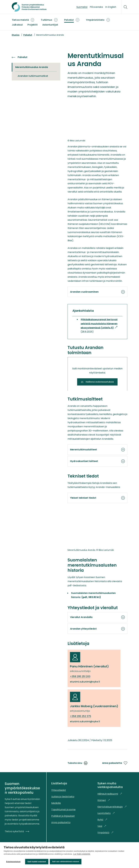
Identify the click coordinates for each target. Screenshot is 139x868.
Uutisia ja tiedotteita (63, 797)
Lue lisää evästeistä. (82, 855)
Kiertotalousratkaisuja (112, 807)
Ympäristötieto (95, 20)
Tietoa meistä (20, 20)
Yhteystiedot (59, 790)
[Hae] (125, 7)
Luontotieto (106, 813)
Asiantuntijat (50, 25)
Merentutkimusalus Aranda (32, 67)
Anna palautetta (115, 763)
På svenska (96, 7)
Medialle (56, 803)
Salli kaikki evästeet (37, 862)
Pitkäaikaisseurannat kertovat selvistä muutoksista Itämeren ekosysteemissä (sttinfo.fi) (99, 324)
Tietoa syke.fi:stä (17, 831)
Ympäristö (105, 833)
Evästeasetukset (13, 862)
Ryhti (102, 820)
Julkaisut (17, 25)
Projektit (32, 25)
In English (111, 7)
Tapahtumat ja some (63, 810)
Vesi (102, 826)
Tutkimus (46, 20)
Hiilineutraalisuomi (110, 794)
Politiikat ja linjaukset (63, 816)
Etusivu (16, 35)
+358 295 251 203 (80, 676)
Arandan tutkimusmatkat (33, 76)
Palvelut (69, 20)
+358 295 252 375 (81, 716)
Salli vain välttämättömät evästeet (66, 862)
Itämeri (104, 800)
